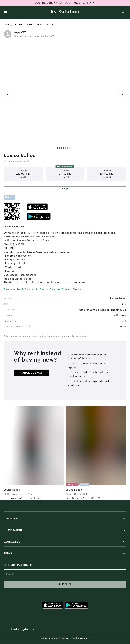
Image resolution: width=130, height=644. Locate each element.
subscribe (65, 584)
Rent (65, 189)
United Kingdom (19, 629)
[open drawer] (5, 12)
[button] (65, 519)
